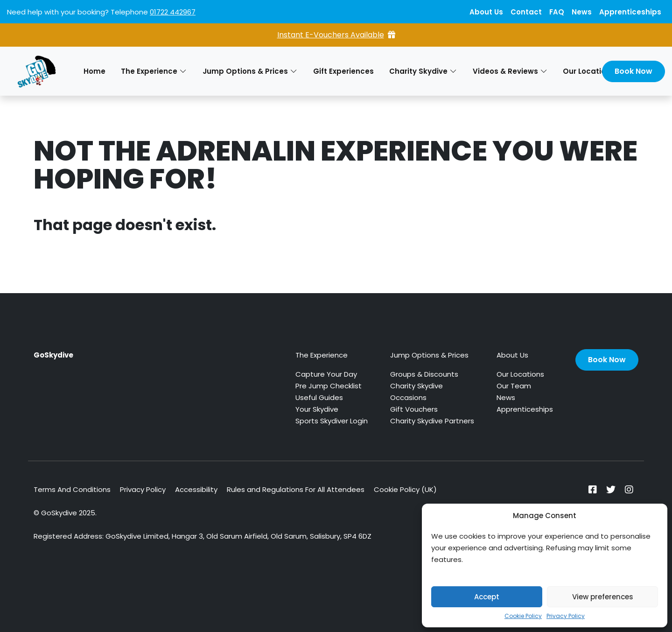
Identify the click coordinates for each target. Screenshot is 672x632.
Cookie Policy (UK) (405, 489)
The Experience (322, 355)
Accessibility (196, 489)
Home (94, 71)
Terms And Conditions (72, 489)
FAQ (557, 12)
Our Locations (520, 374)
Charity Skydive (416, 386)
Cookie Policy (523, 616)
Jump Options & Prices (429, 355)
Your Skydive (317, 409)
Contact (526, 12)
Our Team (514, 386)
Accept (487, 597)
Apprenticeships (630, 12)
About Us (486, 12)
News (582, 12)
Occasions (408, 397)
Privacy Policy (566, 616)
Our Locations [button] (593, 71)
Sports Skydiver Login (332, 421)
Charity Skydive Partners (432, 421)
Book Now (633, 71)
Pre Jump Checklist (329, 386)
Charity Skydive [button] (423, 71)
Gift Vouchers (414, 409)
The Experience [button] (154, 71)
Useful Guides (319, 397)
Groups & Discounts (424, 374)
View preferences (603, 597)
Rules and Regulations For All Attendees (296, 489)
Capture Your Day (326, 374)
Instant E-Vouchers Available (336, 35)
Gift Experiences (343, 71)
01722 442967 (173, 12)
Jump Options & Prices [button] (250, 71)
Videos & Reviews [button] (510, 71)
